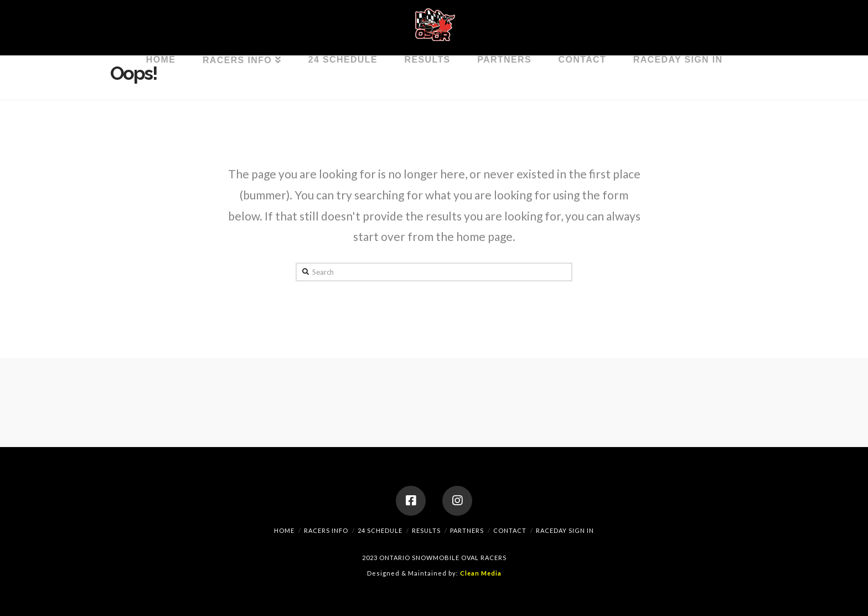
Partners (467, 530)
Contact (510, 530)
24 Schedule (380, 530)
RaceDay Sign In (565, 530)
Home (284, 530)
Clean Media (481, 573)
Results (426, 530)
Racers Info (326, 530)
